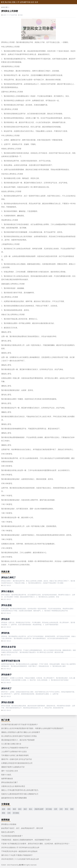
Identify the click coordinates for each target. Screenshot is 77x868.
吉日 (33, 2)
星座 (14, 2)
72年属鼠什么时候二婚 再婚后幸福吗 (15, 755)
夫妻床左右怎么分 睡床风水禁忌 (13, 786)
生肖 (36, 2)
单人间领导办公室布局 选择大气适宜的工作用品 (19, 736)
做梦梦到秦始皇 (7, 779)
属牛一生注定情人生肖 (10, 771)
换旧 (20, 809)
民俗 (29, 2)
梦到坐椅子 (6, 675)
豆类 (9, 813)
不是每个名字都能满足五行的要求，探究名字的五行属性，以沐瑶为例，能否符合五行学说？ (35, 844)
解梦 (25, 2)
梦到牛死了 (6, 688)
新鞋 (9, 809)
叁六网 (4, 7)
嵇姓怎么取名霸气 (8, 832)
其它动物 (49, 809)
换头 (31, 809)
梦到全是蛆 (6, 605)
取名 (10, 2)
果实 (66, 809)
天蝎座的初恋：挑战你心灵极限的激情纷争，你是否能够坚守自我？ (26, 840)
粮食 (4, 813)
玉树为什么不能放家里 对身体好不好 (15, 748)
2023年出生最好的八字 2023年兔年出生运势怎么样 (20, 847)
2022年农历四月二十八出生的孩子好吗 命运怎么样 (20, 859)
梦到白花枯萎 (8, 702)
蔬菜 (4, 809)
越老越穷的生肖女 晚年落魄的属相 (14, 798)
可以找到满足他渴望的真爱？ (12, 836)
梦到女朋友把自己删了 (10, 782)
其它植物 (16, 813)
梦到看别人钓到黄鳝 (9, 824)
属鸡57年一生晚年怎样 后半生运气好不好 (17, 759)
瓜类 (61, 809)
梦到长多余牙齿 (9, 647)
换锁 (14, 809)
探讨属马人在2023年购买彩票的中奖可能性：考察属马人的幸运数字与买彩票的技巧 (32, 728)
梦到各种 (5, 619)
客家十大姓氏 (6, 775)
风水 (6, 2)
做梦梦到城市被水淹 (11, 661)
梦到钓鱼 (5, 633)
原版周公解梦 (39, 809)
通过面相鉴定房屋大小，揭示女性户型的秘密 (18, 740)
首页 (3, 2)
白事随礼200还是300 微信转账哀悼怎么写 (17, 763)
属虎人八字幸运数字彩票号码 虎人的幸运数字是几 (20, 790)
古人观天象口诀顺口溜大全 (11, 744)
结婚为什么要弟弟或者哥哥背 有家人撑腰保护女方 (20, 794)
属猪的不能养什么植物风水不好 (13, 767)
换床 (25, 809)
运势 (21, 2)
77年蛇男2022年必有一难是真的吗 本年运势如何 (19, 851)
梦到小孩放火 (8, 591)
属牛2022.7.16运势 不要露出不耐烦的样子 (17, 855)
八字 (18, 2)
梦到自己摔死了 (9, 577)
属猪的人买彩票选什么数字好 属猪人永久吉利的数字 (21, 732)
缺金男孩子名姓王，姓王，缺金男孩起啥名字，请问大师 (22, 828)
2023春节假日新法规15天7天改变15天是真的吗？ (20, 724)
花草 (56, 809)
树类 (72, 809)
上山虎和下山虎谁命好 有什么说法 (14, 751)
